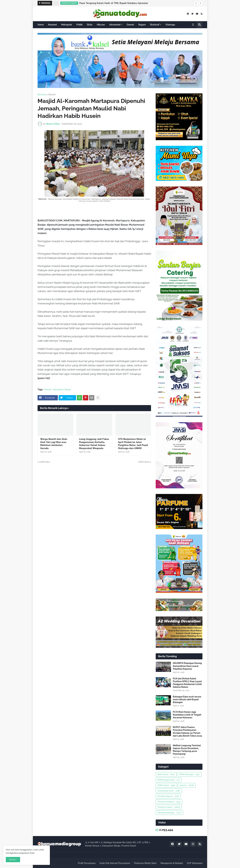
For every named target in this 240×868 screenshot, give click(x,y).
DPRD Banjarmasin (169, 780)
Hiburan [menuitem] (101, 25)
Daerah (52, 94)
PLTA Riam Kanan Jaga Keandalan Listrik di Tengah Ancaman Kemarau (187, 715)
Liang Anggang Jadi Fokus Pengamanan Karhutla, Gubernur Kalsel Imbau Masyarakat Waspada (94, 444)
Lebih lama (144, 462)
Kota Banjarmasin (169, 791)
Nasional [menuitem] (52, 25)
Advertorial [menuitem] (115, 25)
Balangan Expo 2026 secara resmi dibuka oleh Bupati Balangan (187, 699)
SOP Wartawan (195, 863)
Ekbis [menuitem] (90, 25)
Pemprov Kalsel (169, 807)
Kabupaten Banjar (62, 389)
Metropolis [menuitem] (67, 25)
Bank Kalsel (166, 774)
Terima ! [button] (13, 860)
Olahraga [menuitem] (170, 25)
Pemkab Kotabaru (169, 802)
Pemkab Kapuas (168, 796)
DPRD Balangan (189, 774)
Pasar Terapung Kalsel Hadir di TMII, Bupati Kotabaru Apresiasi (114, 3)
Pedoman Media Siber (145, 863)
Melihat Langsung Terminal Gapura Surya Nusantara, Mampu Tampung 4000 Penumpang (187, 750)
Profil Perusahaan (87, 863)
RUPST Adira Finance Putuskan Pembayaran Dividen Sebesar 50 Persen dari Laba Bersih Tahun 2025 (187, 731)
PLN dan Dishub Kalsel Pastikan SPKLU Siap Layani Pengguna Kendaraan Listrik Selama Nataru (187, 683)
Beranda (42, 94)
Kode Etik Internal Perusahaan (115, 863)
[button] (196, 3)
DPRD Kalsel (166, 785)
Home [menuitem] (41, 25)
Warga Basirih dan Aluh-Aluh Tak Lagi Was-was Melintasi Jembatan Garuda (54, 444)
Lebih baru (45, 462)
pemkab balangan (169, 813)
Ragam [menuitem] (142, 25)
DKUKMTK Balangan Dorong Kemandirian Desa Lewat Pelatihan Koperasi (187, 666)
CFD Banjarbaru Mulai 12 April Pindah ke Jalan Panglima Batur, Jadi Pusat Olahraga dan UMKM (133, 444)
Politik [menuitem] (79, 25)
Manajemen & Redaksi (172, 863)
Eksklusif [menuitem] (155, 25)
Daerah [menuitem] (130, 25)
